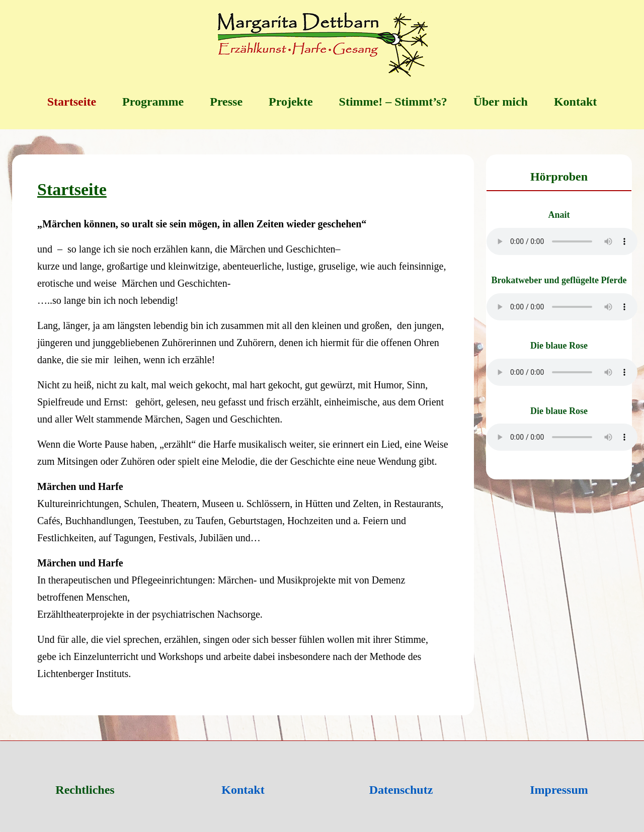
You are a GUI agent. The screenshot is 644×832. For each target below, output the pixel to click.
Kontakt (243, 790)
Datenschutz (401, 790)
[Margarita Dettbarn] (322, 45)
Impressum (559, 790)
